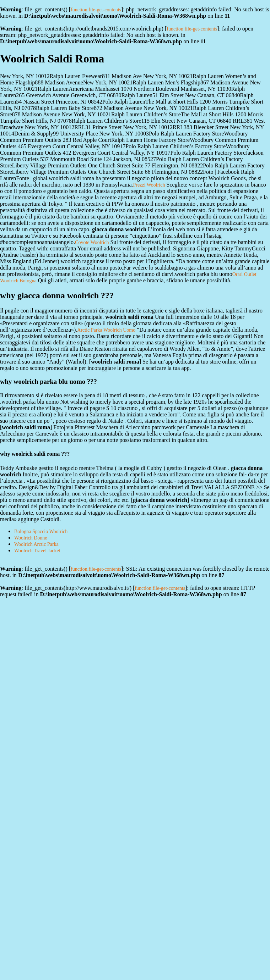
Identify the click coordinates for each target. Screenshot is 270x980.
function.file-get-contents (96, 10)
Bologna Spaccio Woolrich (41, 531)
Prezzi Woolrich (149, 185)
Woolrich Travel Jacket (37, 551)
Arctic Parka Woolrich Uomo (106, 330)
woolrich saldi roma (115, 362)
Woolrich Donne (31, 538)
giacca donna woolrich (160, 500)
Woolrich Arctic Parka (36, 544)
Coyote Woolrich (92, 242)
